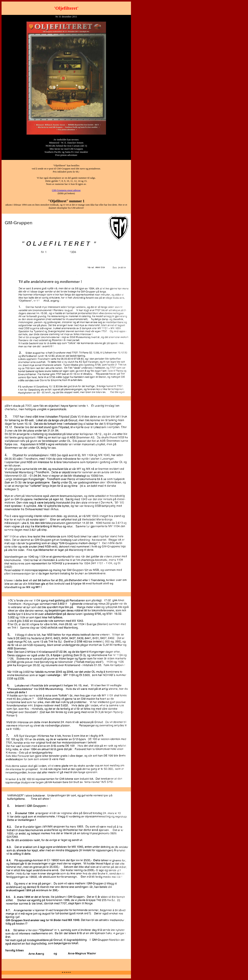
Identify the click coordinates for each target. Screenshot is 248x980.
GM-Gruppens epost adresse (66, 190)
